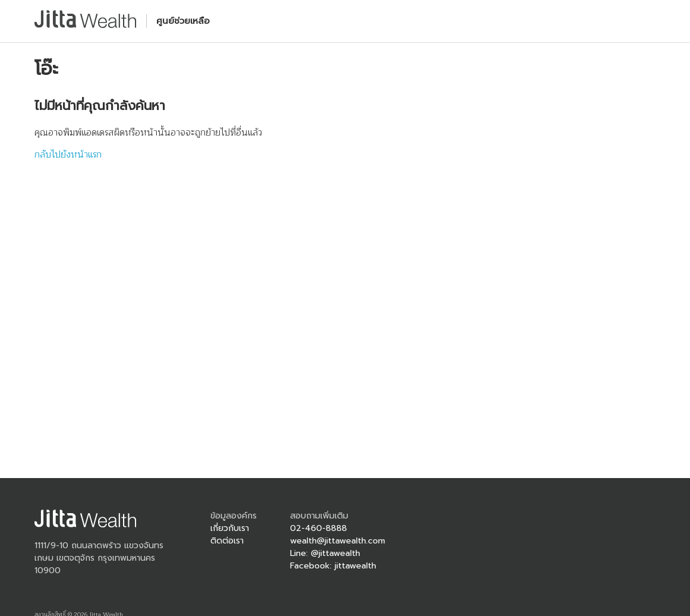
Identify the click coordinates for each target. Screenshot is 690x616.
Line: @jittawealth (325, 553)
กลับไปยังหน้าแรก (68, 155)
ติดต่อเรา (227, 541)
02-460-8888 (319, 528)
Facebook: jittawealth (333, 566)
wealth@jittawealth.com (338, 541)
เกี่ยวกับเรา (230, 528)
